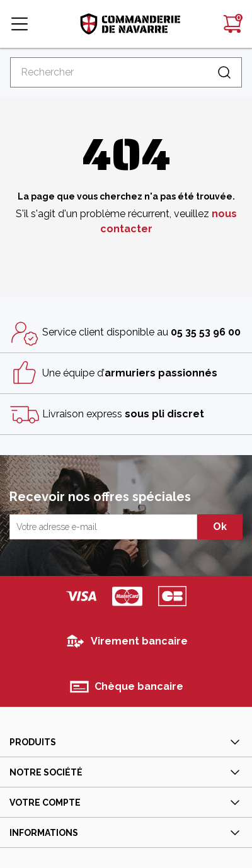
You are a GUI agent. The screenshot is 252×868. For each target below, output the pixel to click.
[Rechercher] (126, 72)
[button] (20, 24)
